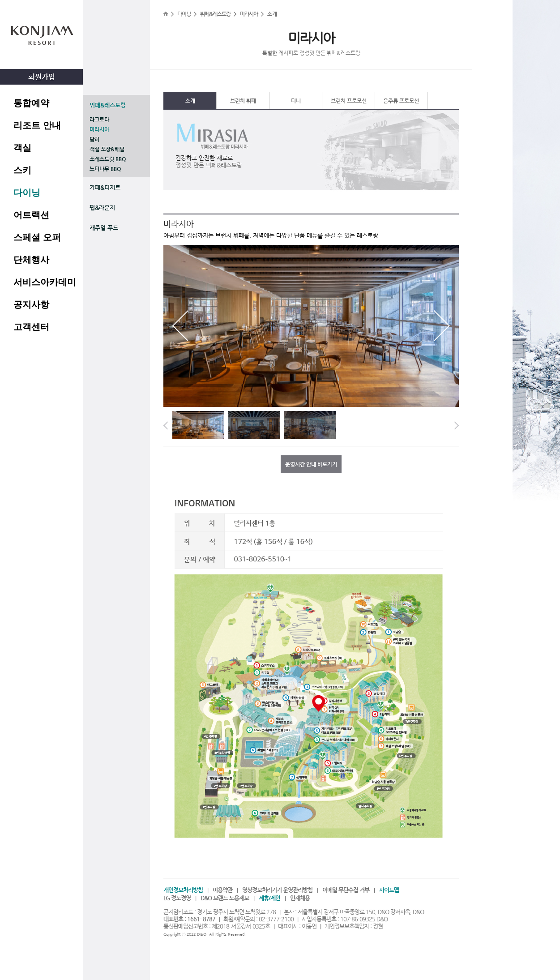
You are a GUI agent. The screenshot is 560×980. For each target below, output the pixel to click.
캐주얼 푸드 (104, 228)
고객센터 (31, 327)
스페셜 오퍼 (37, 237)
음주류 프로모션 (401, 101)
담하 (94, 139)
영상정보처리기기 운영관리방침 (277, 890)
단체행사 (31, 260)
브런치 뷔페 (243, 101)
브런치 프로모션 (349, 101)
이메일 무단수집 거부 (346, 890)
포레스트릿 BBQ (108, 159)
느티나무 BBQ (105, 169)
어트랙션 (31, 215)
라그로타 (99, 120)
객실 (22, 148)
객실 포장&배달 (107, 149)
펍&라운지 (102, 208)
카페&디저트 (105, 187)
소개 (190, 101)
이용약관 (222, 890)
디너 (296, 101)
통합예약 (31, 103)
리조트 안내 (37, 125)
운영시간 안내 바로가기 (311, 464)
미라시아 (99, 129)
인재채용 (300, 898)
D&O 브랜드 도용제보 (225, 898)
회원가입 (42, 77)
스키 (22, 170)
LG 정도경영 (177, 898)
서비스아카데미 (45, 282)
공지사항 (31, 304)
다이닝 (27, 193)
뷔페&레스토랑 (108, 105)
